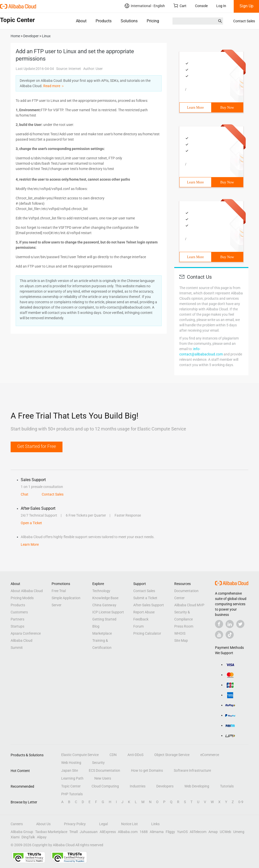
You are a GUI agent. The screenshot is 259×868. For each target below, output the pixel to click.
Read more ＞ (54, 86)
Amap (213, 832)
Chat (25, 494)
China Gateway (104, 605)
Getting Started (104, 619)
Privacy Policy (75, 824)
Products (104, 21)
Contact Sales (244, 21)
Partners (17, 619)
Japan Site (70, 770)
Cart (180, 6)
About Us (43, 824)
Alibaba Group (22, 832)
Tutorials (227, 786)
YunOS (182, 832)
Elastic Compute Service (80, 755)
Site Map (181, 640)
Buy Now (227, 108)
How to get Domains (147, 770)
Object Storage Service (172, 755)
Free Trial (59, 591)
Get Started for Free (37, 446)
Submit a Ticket (145, 598)
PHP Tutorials (72, 794)
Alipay (42, 837)
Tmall (73, 832)
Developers (165, 786)
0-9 (241, 802)
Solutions (129, 21)
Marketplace (102, 633)
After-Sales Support (149, 605)
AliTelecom (198, 832)
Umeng (239, 832)
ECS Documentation (104, 770)
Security (98, 763)
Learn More (195, 108)
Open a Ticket (31, 523)
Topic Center (71, 786)
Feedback (141, 619)
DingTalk (28, 837)
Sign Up (246, 6)
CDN (113, 755)
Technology (101, 591)
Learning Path (72, 778)
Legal (103, 824)
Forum (138, 626)
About (81, 21)
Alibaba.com (128, 832)
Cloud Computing (105, 786)
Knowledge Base (105, 598)
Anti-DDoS (135, 755)
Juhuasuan (89, 832)
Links (155, 824)
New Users (103, 778)
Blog (96, 626)
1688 (144, 832)
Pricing (153, 21)
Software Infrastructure (192, 770)
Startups (17, 626)
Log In (221, 6)
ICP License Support (108, 612)
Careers (17, 824)
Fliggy (170, 832)
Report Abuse (144, 612)
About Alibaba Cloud (27, 591)
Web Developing (197, 786)
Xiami (15, 837)
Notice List (129, 824)
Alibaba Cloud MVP (189, 605)
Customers (19, 612)
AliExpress (108, 832)
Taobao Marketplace (51, 832)
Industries (138, 786)
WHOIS (180, 633)
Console (201, 6)
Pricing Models (22, 598)
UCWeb (225, 832)
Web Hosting (71, 763)
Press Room (184, 626)
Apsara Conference (26, 633)
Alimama (157, 832)
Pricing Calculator (147, 633)
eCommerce (210, 755)
